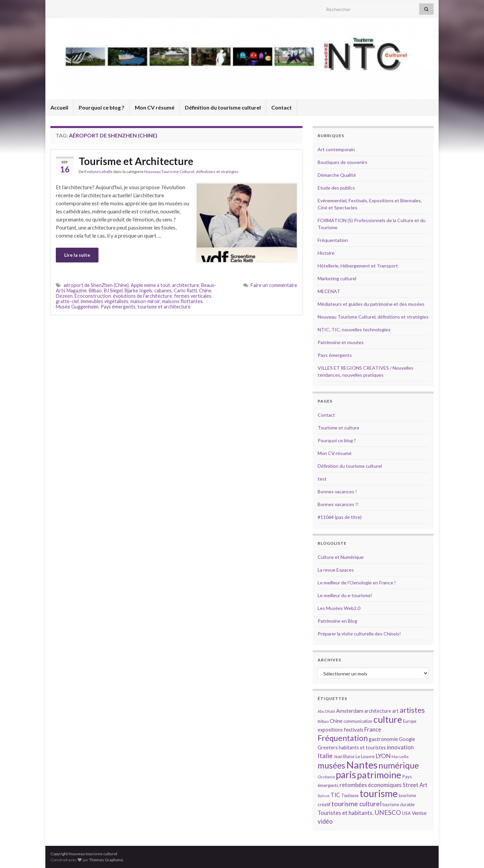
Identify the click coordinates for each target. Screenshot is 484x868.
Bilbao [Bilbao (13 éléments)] (323, 721)
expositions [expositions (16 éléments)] (330, 730)
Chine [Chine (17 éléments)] (336, 721)
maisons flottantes (182, 301)
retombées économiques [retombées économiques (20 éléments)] (371, 785)
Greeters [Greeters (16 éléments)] (328, 748)
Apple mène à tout (150, 285)
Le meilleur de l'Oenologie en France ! (357, 583)
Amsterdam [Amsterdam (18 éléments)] (350, 711)
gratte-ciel (67, 301)
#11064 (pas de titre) (340, 517)
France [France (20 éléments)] (373, 729)
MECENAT (329, 291)
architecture (186, 285)
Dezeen (64, 296)
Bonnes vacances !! (338, 504)
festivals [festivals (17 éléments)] (354, 730)
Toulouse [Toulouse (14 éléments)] (350, 795)
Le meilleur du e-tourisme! (345, 595)
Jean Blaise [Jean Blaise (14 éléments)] (344, 756)
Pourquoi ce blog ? (102, 107)
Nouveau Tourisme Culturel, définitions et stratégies (191, 172)
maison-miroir (145, 301)
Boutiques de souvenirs (342, 162)
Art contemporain (336, 149)
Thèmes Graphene (106, 860)
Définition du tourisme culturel (223, 107)
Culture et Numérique (341, 557)
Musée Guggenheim (77, 307)
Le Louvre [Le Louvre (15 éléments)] (365, 756)
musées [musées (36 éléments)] (331, 765)
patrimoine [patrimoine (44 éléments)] (379, 775)
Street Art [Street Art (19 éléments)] (415, 785)
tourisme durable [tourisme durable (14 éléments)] (399, 804)
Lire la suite (77, 255)
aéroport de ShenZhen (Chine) (96, 285)
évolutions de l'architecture (143, 296)
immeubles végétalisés (105, 301)
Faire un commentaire (274, 285)
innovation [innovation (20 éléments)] (400, 747)
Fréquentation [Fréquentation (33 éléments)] (343, 738)
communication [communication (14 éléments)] (358, 721)
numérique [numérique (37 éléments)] (399, 765)
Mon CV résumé (155, 107)
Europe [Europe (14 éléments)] (410, 721)
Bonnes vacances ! (337, 491)
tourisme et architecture (164, 307)
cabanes (163, 291)
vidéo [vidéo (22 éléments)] (325, 821)
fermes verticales (193, 296)
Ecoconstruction (93, 296)
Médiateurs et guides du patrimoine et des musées (371, 304)
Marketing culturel (337, 278)
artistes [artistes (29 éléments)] (412, 710)
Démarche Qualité (337, 175)
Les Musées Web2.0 (339, 608)
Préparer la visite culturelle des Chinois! (359, 634)
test (322, 479)
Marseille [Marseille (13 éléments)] (400, 757)
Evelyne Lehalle (98, 172)
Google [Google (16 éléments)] (407, 739)
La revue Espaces (336, 570)
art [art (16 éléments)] (395, 711)
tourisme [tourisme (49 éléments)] (379, 793)
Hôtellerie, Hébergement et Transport (358, 266)
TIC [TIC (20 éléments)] (335, 795)
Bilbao (95, 291)
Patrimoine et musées (341, 342)
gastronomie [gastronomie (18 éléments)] (383, 739)
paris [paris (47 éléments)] (346, 775)
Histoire (326, 253)
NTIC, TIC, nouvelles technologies (354, 329)
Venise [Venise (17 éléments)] (419, 813)
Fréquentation (333, 240)
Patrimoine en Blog (337, 621)
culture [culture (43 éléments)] (388, 719)
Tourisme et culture (338, 428)
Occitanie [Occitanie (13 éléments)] (326, 777)
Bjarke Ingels (138, 291)
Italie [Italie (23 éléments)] (325, 756)
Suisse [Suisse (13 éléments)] (324, 796)
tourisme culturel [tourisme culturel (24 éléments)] (356, 804)
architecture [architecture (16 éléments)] (378, 711)
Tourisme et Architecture (136, 161)
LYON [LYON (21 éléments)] (383, 756)
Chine (205, 291)
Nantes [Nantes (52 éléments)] (362, 765)
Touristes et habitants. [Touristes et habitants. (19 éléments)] (346, 813)
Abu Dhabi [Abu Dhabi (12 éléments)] (326, 711)
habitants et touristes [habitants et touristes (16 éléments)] (362, 748)
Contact (281, 107)
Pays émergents (118, 307)
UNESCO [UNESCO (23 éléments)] (388, 812)
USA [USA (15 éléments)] (406, 813)
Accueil (59, 107)
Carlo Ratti (185, 291)
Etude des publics (336, 188)
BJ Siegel (113, 291)
